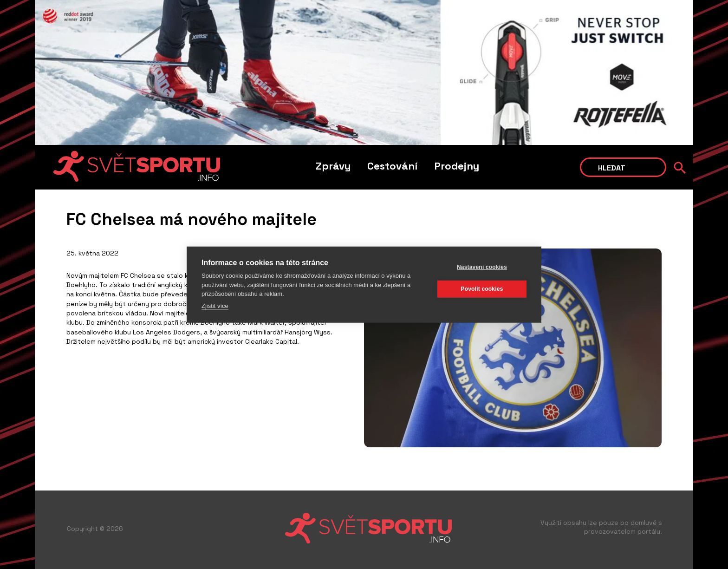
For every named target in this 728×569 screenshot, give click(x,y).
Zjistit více (215, 305)
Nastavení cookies (482, 267)
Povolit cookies (482, 289)
